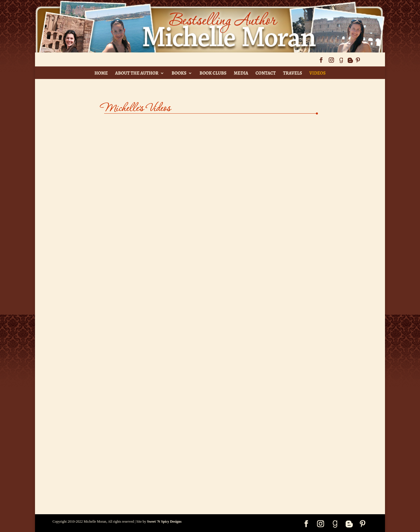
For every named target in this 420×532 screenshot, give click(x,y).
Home (101, 73)
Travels (292, 73)
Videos (318, 73)
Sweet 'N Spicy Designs (164, 522)
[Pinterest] (358, 62)
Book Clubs (213, 73)
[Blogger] (350, 62)
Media (241, 73)
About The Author (137, 73)
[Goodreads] (341, 62)
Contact (266, 73)
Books (179, 73)
